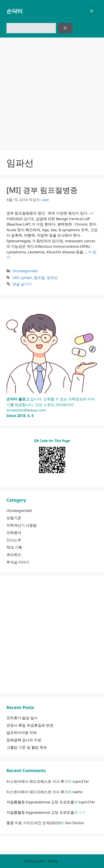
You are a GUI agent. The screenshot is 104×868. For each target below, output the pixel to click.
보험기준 (14, 518)
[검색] (65, 28)
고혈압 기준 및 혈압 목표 (27, 747)
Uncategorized (25, 271)
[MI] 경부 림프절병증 (42, 190)
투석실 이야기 (18, 562)
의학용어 (14, 533)
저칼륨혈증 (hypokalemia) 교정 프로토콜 (40, 802)
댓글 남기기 (22, 284)
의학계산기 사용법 (22, 525)
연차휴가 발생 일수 (22, 718)
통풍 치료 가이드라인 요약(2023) (33, 823)
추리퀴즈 (14, 555)
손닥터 (15, 11)
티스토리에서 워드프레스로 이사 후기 (37, 781)
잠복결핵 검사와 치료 (24, 740)
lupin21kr (81, 781)
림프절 (39, 278)
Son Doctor (75, 823)
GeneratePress (69, 861)
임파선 (52, 278)
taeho (78, 792)
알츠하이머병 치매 (22, 733)
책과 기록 (14, 547)
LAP (15, 278)
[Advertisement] (52, 92)
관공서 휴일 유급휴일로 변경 (30, 725)
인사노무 (14, 540)
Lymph (26, 278)
